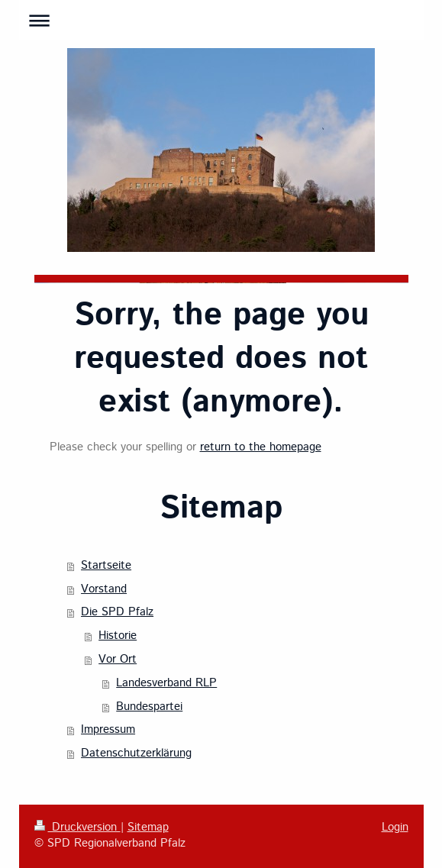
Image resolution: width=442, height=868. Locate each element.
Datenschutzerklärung (136, 753)
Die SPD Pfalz (117, 612)
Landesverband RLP (166, 683)
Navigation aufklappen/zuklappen (221, 20)
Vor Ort (118, 660)
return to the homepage (261, 447)
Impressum (108, 730)
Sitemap (148, 828)
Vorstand (104, 589)
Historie (118, 636)
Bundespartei (149, 707)
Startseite (106, 566)
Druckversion (77, 828)
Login (395, 828)
